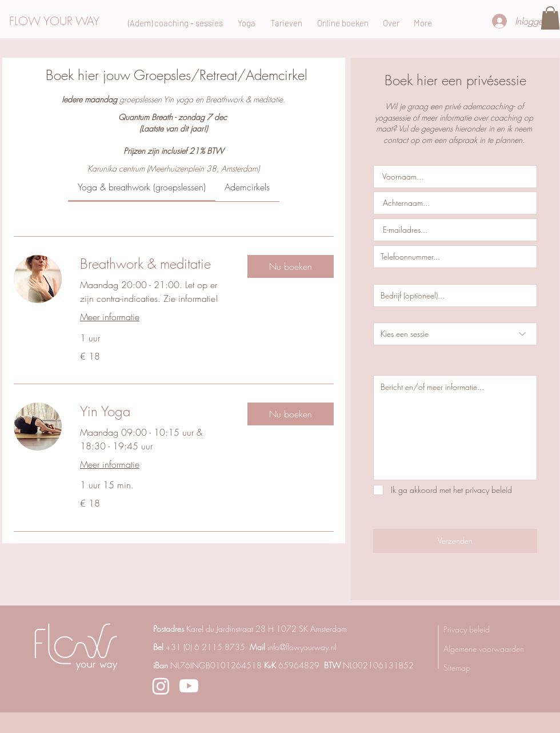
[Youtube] (189, 686)
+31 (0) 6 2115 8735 (205, 647)
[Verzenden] (455, 541)
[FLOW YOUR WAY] (64, 21)
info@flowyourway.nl (302, 647)
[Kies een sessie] (455, 334)
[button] (550, 18)
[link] (142, 187)
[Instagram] (161, 686)
